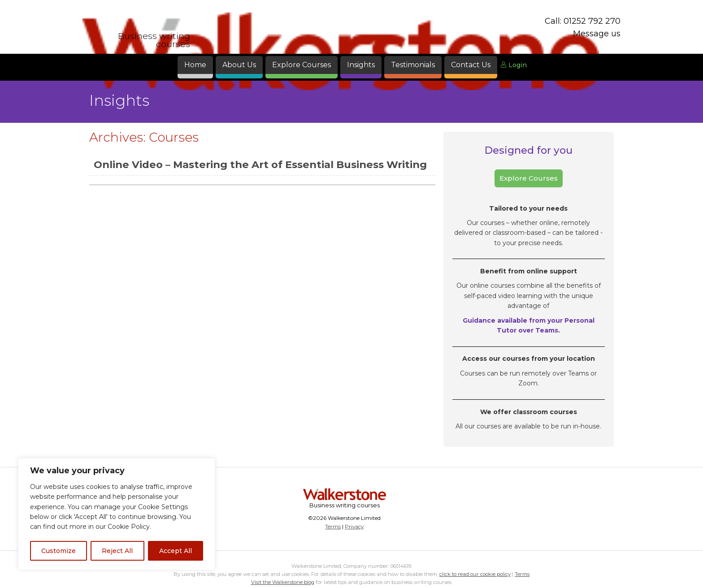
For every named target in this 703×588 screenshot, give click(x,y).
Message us (597, 34)
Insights (361, 65)
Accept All (176, 551)
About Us (239, 65)
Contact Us (471, 65)
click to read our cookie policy (475, 574)
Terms (333, 526)
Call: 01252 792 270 (583, 21)
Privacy (354, 526)
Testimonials (413, 65)
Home (195, 65)
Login (514, 65)
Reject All (117, 551)
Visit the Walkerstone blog (283, 582)
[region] (117, 514)
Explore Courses (302, 65)
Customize (59, 551)
